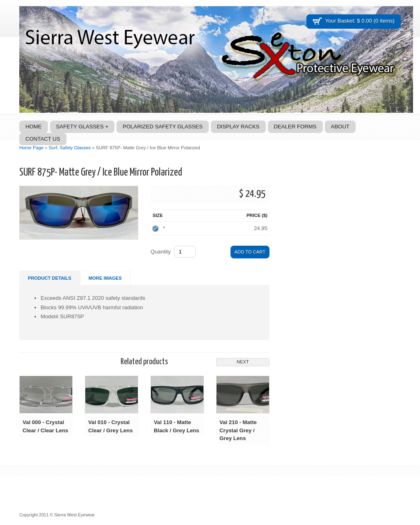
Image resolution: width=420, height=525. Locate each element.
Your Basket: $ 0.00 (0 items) (360, 21)
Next (243, 362)
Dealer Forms (295, 127)
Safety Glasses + (82, 127)
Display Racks (238, 127)
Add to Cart (250, 252)
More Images (105, 278)
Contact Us (43, 139)
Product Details (50, 278)
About (340, 127)
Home (34, 127)
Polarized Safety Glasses (163, 127)
